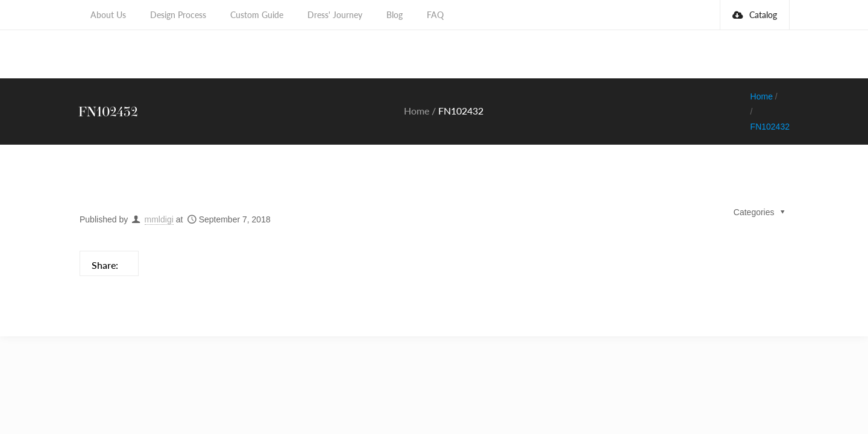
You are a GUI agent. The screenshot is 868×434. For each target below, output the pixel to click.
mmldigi (159, 189)
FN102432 (770, 96)
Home (417, 80)
